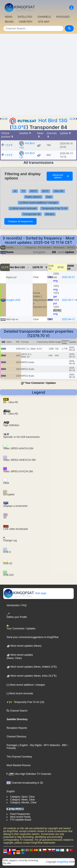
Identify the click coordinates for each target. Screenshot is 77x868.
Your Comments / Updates (41, 383)
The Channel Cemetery (19, 757)
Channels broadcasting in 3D (25, 783)
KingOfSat (63, 862)
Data (49, 197)
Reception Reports (17, 728)
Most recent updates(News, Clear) (20, 656)
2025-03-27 (68, 277)
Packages (12, 745)
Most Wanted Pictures (19, 765)
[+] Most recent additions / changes (38, 203)
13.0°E (19, 127)
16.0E (4, 119)
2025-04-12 (68, 319)
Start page (25, 593)
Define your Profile (17, 616)
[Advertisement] (38, 74)
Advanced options (61, 176)
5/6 (69, 269)
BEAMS (9, 22)
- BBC (64, 745)
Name (10, 252)
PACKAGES (63, 17)
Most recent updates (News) (24, 646)
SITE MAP (44, 22)
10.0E (73, 119)
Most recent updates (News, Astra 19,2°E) (32, 676)
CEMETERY (26, 22)
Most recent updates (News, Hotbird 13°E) (32, 667)
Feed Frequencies (20, 814)
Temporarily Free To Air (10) (25, 702)
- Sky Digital (35, 745)
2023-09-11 (68, 300)
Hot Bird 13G (53, 120)
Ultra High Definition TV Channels (29, 774)
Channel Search (17, 711)
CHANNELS (44, 17)
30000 (71, 266)
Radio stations (33, 197)
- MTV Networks (51, 745)
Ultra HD (59, 191)
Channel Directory (16, 737)
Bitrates (50, 214)
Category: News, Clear (22, 800)
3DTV (45, 191)
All (15, 191)
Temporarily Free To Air (54, 208)
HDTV (34, 191)
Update (70, 252)
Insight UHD (13, 300)
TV (23, 191)
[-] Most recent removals (23, 208)
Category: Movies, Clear (23, 802)
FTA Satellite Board (21, 820)
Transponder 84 (32, 214)
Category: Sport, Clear (22, 797)
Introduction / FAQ (17, 605)
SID (54, 252)
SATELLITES (25, 17)
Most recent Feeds (20, 817)
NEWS (9, 17)
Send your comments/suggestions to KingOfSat (32, 637)
